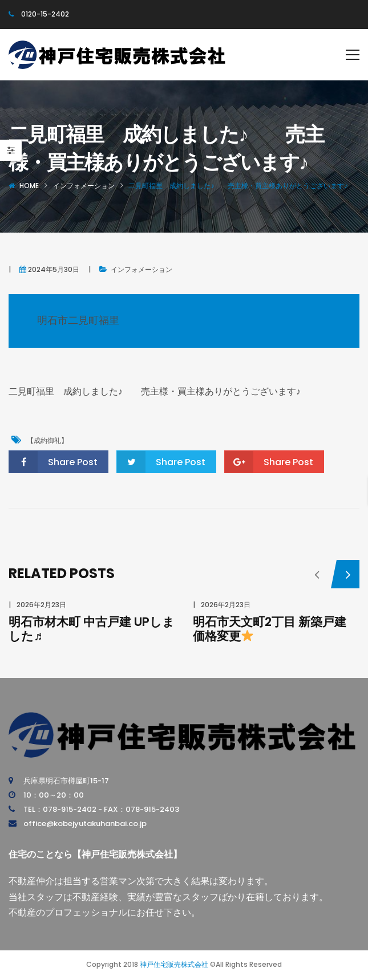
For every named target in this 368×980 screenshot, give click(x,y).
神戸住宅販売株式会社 (174, 964)
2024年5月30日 (54, 269)
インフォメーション (84, 186)
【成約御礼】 (47, 440)
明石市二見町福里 (78, 320)
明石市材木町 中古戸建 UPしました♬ (92, 629)
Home (29, 186)
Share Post (53, 462)
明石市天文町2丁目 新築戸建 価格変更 (270, 629)
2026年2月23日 (41, 605)
